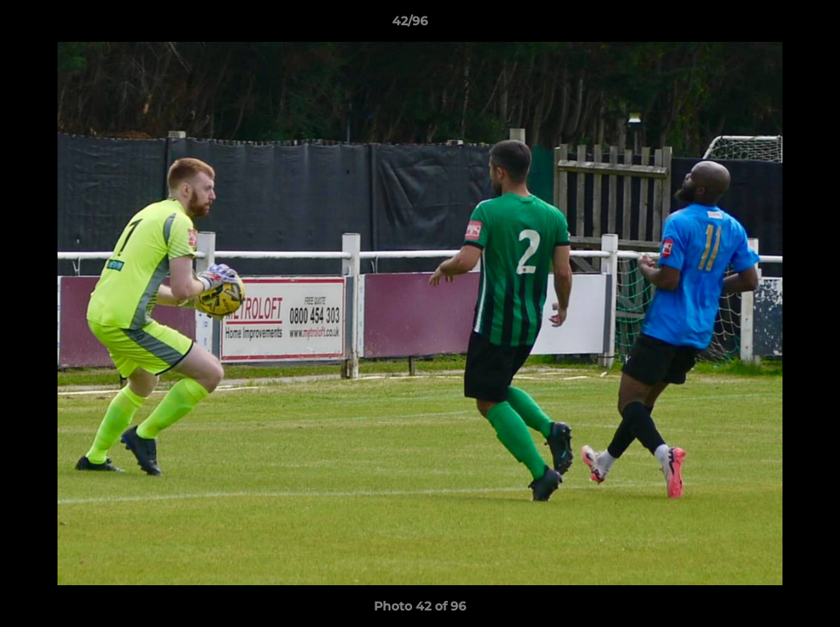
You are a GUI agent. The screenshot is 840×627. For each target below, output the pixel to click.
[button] (767, 25)
